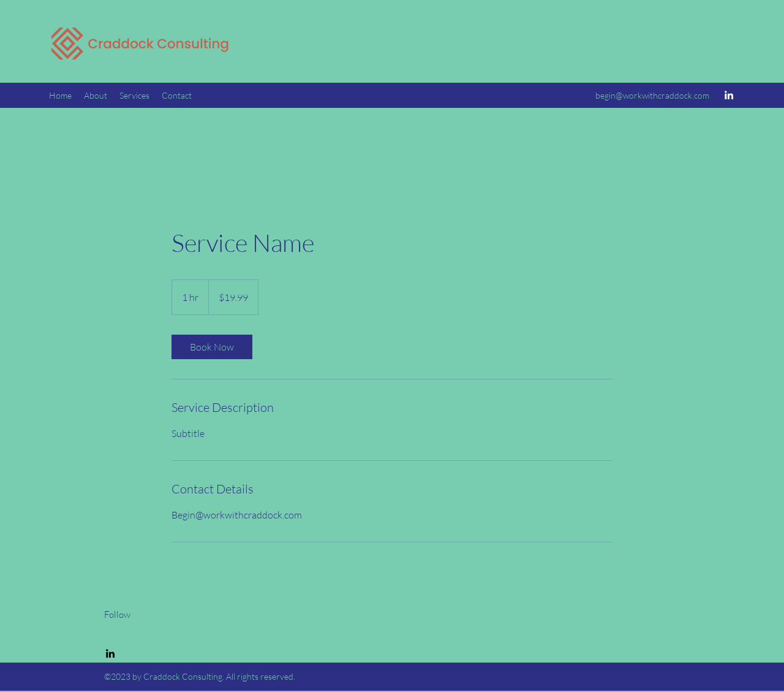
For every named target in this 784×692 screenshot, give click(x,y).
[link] (212, 347)
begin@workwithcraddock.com (652, 95)
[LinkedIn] (729, 95)
